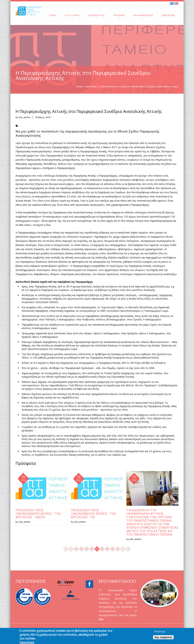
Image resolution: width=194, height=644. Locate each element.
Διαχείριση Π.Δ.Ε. (97, 17)
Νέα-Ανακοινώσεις (143, 17)
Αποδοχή (160, 632)
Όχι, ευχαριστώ (163, 638)
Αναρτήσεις (91, 87)
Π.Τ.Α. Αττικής (72, 17)
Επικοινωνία (168, 15)
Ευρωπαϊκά (119, 17)
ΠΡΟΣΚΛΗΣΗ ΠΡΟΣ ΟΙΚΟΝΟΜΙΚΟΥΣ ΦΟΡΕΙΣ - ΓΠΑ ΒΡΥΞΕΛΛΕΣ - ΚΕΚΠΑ (38, 514)
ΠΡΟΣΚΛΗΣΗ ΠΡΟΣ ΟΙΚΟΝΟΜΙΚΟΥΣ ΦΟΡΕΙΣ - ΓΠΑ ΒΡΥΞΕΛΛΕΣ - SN (93, 514)
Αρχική (53, 15)
